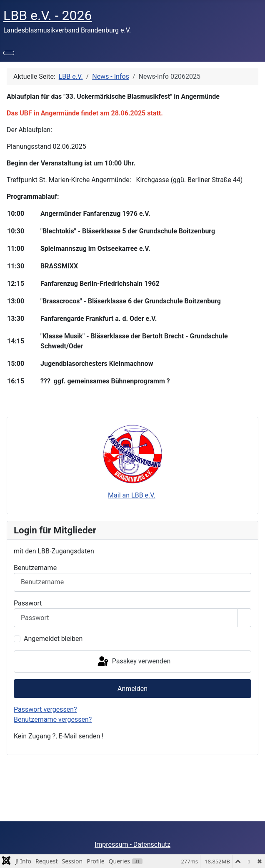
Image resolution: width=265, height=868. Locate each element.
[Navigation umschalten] (9, 53)
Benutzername (35, 568)
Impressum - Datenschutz (132, 844)
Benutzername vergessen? (53, 719)
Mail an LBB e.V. (132, 495)
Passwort (28, 603)
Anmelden (132, 689)
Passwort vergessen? (45, 709)
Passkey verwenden (133, 662)
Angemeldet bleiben (53, 639)
